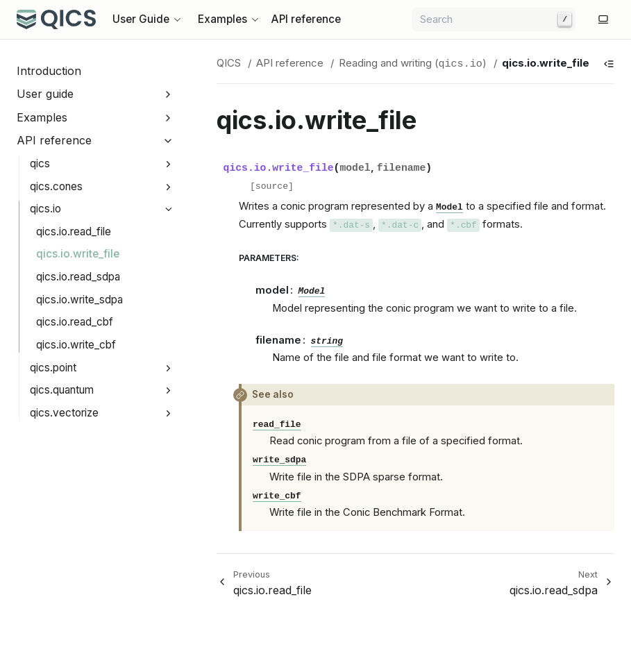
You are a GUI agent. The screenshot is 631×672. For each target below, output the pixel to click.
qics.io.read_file (74, 232)
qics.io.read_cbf (75, 322)
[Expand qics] (168, 164)
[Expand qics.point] (168, 368)
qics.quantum (62, 390)
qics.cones (56, 186)
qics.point (53, 368)
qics (40, 163)
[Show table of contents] (609, 64)
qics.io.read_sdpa (78, 277)
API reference (306, 19)
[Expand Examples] (168, 118)
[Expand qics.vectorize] (168, 413)
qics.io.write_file (78, 254)
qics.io (45, 209)
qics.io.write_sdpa (79, 300)
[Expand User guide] (168, 94)
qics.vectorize (64, 413)
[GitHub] (587, 19)
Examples (42, 117)
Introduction (49, 71)
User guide (45, 94)
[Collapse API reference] (168, 141)
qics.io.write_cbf (76, 345)
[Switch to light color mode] (603, 19)
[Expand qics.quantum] (168, 390)
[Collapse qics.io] (168, 209)
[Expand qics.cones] (168, 187)
